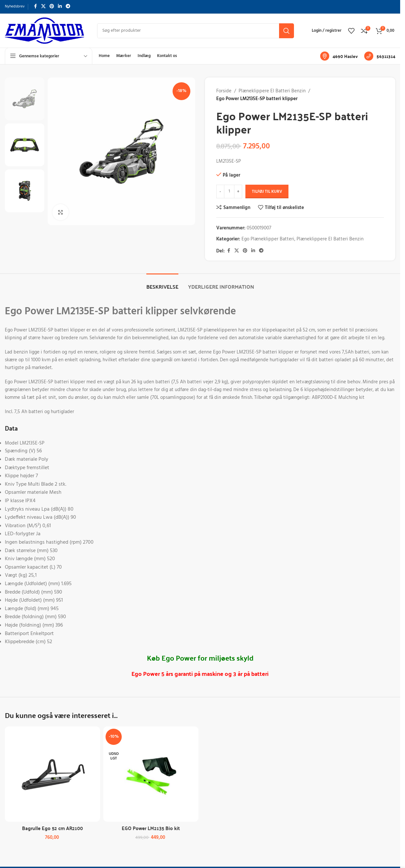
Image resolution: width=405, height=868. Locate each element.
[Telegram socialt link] (68, 7)
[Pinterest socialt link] (52, 7)
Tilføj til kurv (267, 192)
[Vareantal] (229, 191)
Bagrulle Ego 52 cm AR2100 (52, 828)
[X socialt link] (43, 7)
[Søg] (196, 31)
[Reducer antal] (220, 191)
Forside (224, 91)
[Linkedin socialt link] (60, 7)
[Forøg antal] (238, 191)
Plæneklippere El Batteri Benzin (272, 91)
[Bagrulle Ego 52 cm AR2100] (52, 774)
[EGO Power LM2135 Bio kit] (151, 774)
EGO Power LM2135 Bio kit (151, 828)
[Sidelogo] (45, 30)
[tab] (162, 283)
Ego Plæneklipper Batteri (268, 239)
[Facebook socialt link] (35, 7)
